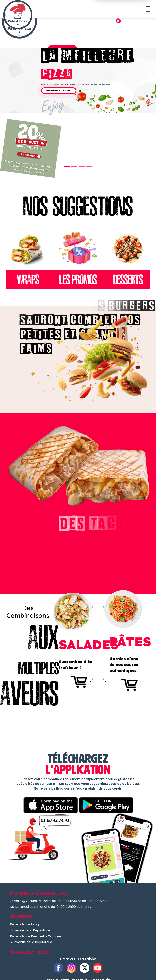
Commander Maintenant (59, 90)
